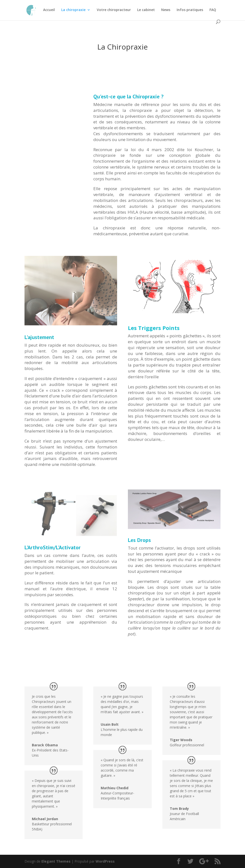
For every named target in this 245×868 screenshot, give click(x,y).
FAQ (213, 10)
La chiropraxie (73, 10)
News (166, 10)
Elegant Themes (56, 861)
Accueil (49, 10)
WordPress (105, 861)
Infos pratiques (190, 10)
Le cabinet (146, 10)
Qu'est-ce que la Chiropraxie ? (128, 96)
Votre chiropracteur (114, 10)
